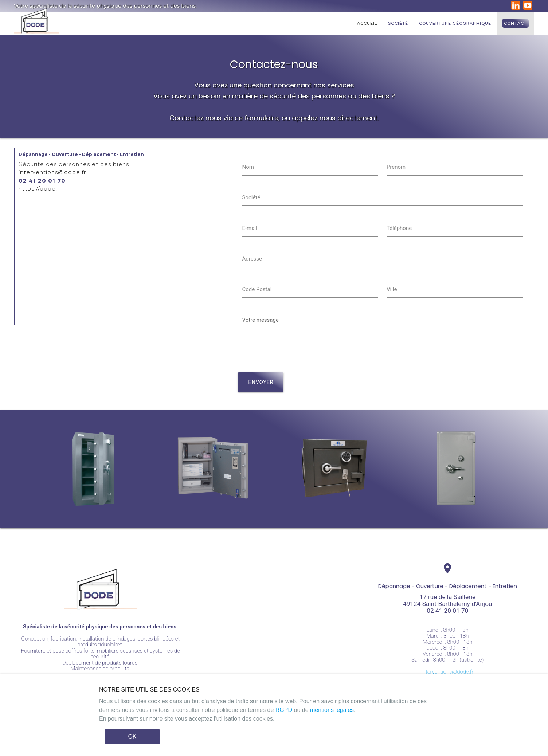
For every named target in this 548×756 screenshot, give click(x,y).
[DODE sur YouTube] (529, 8)
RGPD (284, 710)
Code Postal (257, 289)
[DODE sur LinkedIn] (517, 8)
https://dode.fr (40, 189)
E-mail (249, 228)
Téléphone (399, 228)
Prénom (396, 167)
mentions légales (332, 710)
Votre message (260, 320)
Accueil (367, 23)
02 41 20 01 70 (42, 181)
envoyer (261, 382)
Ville (392, 289)
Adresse (252, 259)
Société (398, 23)
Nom (248, 167)
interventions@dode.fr (52, 172)
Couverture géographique (455, 23)
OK (132, 737)
